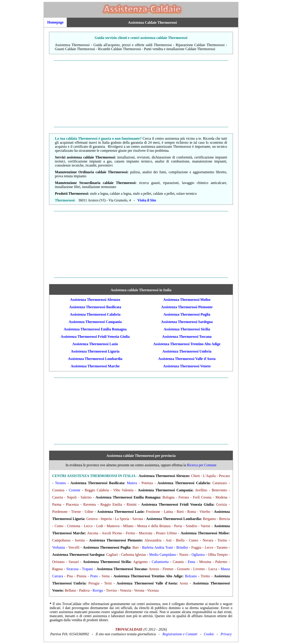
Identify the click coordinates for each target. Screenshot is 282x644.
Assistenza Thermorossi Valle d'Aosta (187, 359)
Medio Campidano (163, 555)
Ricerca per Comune (202, 465)
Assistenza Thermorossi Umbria (187, 351)
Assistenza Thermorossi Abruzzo (95, 300)
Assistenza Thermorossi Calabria (95, 314)
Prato (94, 576)
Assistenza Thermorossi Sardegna (187, 322)
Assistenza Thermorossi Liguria (95, 351)
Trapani (87, 569)
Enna (191, 562)
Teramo (61, 483)
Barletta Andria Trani (157, 547)
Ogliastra (198, 555)
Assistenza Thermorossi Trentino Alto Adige (187, 344)
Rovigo (98, 590)
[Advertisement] (141, 94)
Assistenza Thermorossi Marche (95, 366)
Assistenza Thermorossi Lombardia (95, 359)
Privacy (226, 634)
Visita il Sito (147, 200)
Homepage (55, 22)
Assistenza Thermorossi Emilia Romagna (95, 329)
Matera (132, 483)
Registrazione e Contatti (180, 634)
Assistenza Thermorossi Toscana (187, 337)
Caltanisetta (160, 562)
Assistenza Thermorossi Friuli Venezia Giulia (95, 337)
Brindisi (182, 547)
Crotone (75, 490)
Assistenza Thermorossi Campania (95, 322)
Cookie (209, 634)
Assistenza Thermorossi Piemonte (187, 307)
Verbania (59, 547)
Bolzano (191, 576)
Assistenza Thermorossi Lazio (95, 344)
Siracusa (72, 569)
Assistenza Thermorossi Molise (187, 300)
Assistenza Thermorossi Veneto (187, 366)
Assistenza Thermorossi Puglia (187, 314)
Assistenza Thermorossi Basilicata (95, 307)
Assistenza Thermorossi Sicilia (187, 329)
